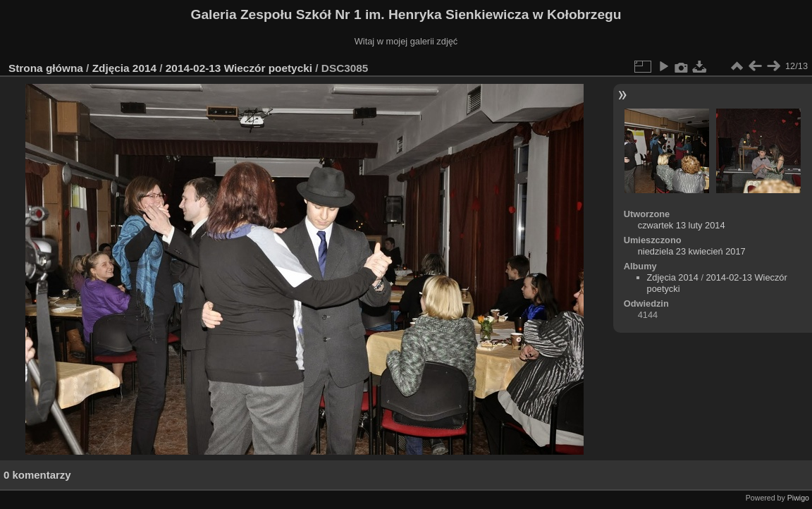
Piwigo (798, 498)
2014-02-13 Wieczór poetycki (239, 68)
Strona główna (46, 68)
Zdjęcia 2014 (124, 68)
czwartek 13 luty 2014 (682, 225)
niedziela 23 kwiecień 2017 (692, 251)
